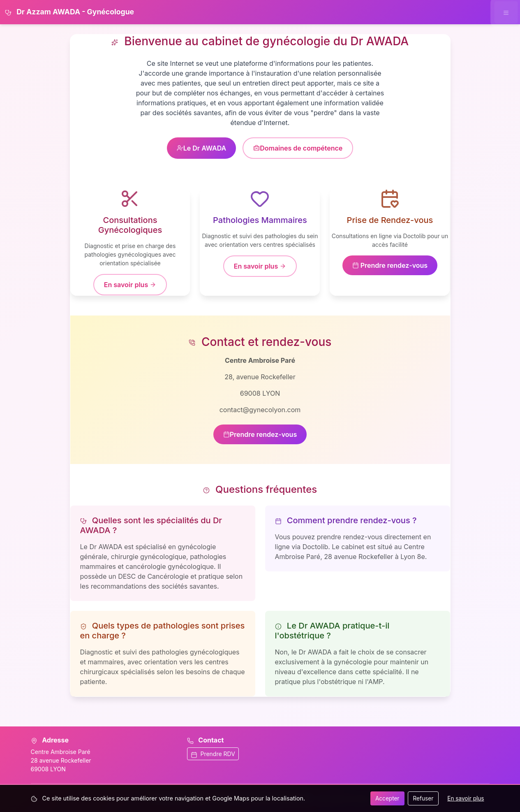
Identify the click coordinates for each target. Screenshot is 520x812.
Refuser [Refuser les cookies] (423, 798)
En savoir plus (130, 285)
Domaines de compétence (298, 148)
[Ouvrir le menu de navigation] (506, 12)
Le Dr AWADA (202, 148)
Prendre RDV (213, 754)
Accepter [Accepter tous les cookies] (387, 798)
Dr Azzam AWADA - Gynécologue (69, 12)
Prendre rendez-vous (390, 265)
